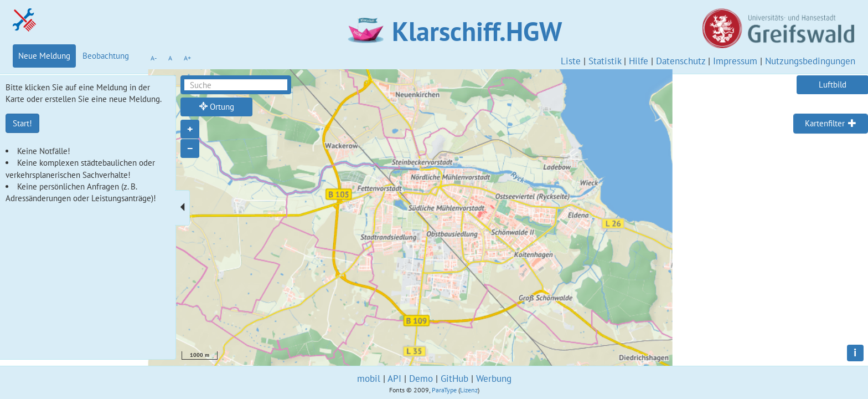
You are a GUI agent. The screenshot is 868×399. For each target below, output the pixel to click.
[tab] (831, 124)
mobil (369, 378)
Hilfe (639, 61)
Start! (22, 123)
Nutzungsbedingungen (810, 61)
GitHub (454, 378)
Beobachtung (106, 56)
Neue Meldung (44, 56)
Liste (571, 61)
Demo (421, 378)
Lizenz (469, 390)
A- (154, 58)
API (394, 378)
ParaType (444, 390)
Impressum (735, 61)
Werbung (494, 378)
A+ (187, 58)
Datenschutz (681, 61)
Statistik (605, 61)
